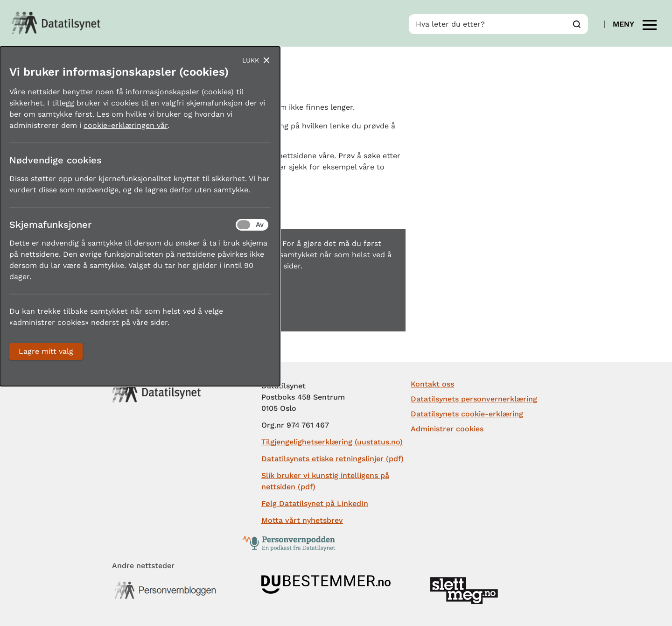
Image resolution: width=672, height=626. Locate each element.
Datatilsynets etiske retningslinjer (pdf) (332, 459)
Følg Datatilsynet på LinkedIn (315, 503)
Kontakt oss (432, 384)
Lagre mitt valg (46, 351)
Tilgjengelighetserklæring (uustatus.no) (332, 442)
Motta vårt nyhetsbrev (302, 520)
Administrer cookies (447, 429)
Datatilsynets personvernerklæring (474, 399)
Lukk (251, 60)
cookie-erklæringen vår (126, 125)
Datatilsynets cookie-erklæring (467, 414)
